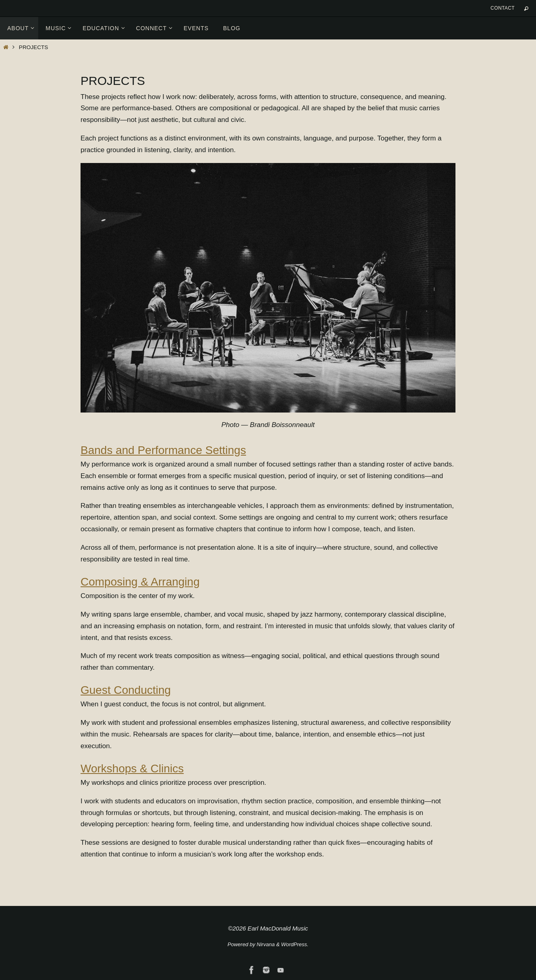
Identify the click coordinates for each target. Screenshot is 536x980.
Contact (503, 8)
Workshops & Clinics (132, 769)
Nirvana (266, 944)
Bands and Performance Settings (163, 450)
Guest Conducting (126, 690)
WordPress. (295, 944)
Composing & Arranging (140, 582)
